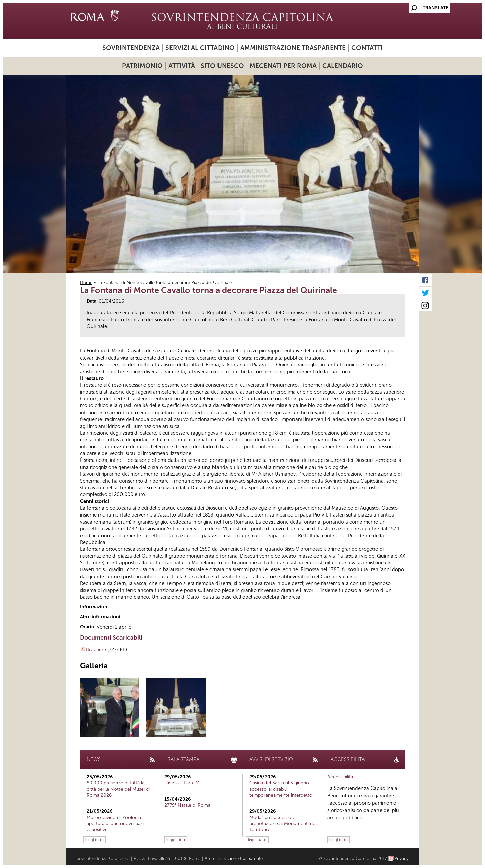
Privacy (402, 858)
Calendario (343, 66)
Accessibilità (340, 777)
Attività (182, 66)
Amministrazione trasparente (293, 48)
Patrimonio (142, 66)
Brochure (96, 649)
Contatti (367, 48)
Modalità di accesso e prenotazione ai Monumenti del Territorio (283, 824)
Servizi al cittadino (200, 48)
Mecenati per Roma (283, 66)
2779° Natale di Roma (187, 805)
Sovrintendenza (131, 48)
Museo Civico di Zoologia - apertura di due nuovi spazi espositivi (116, 824)
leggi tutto (94, 840)
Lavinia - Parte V (182, 783)
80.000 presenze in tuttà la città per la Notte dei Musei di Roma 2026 (118, 789)
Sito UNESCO (222, 66)
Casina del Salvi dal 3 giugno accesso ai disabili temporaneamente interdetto (281, 789)
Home (86, 283)
